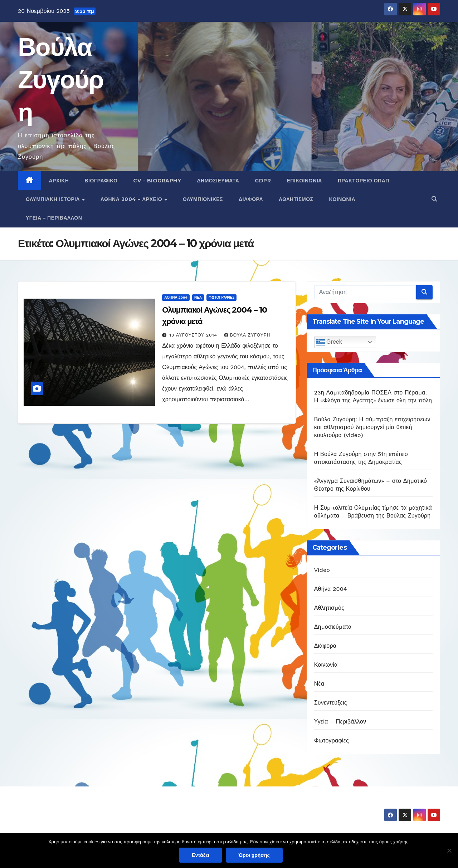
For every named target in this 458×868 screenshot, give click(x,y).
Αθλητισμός (296, 199)
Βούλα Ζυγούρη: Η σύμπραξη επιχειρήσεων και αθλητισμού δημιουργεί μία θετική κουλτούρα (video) (372, 427)
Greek (329, 342)
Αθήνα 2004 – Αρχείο (132, 199)
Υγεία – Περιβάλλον (54, 218)
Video (322, 570)
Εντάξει (200, 855)
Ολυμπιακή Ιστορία (54, 199)
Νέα (198, 297)
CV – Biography (157, 181)
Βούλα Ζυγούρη (61, 79)
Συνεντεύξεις (331, 703)
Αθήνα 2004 (176, 297)
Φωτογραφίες (221, 297)
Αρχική (59, 181)
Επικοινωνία (304, 181)
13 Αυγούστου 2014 (194, 335)
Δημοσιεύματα (218, 181)
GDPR (263, 181)
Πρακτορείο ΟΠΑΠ (364, 181)
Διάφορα (251, 199)
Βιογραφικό (101, 181)
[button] (434, 199)
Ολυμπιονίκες (203, 199)
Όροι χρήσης (254, 855)
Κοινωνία (342, 199)
